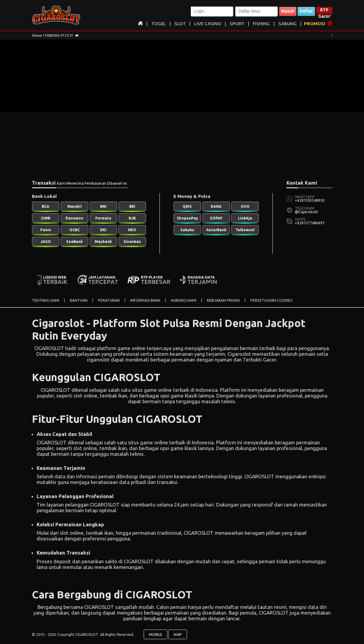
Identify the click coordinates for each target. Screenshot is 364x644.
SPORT (237, 24)
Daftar (306, 11)
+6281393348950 (310, 200)
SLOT (180, 24)
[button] (212, 11)
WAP (178, 634)
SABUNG (288, 24)
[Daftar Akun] (256, 11)
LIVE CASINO (208, 24)
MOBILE (156, 634)
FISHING (261, 24)
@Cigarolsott (306, 212)
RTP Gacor (324, 12)
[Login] (212, 11)
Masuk (288, 11)
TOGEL (159, 24)
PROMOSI (315, 24)
